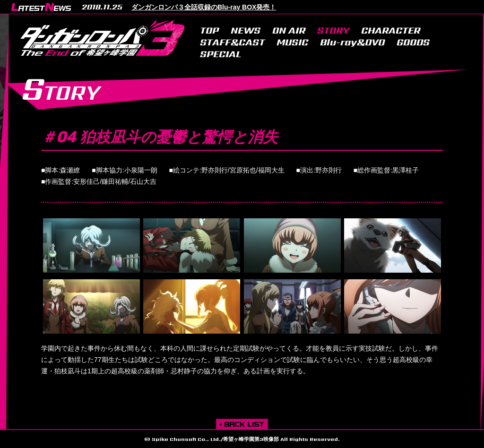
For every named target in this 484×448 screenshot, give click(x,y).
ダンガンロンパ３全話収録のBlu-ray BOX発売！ (204, 7)
